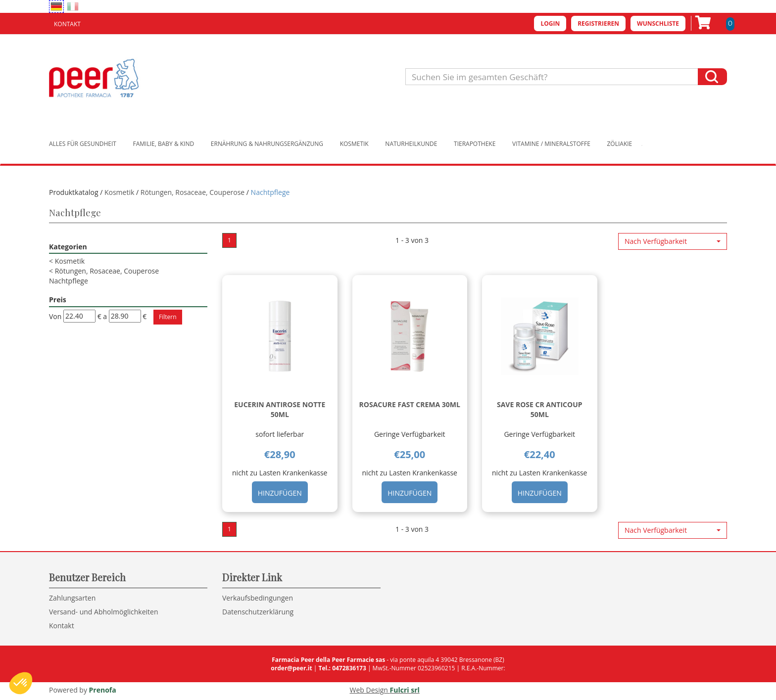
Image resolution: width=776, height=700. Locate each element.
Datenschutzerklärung (258, 612)
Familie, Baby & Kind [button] (164, 144)
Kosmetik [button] (354, 144)
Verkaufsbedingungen (258, 598)
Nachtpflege (69, 281)
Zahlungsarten (72, 598)
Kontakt (67, 24)
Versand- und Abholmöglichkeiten (104, 612)
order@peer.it (291, 668)
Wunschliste (658, 23)
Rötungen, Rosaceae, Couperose (193, 192)
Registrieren (598, 23)
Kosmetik (119, 192)
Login (550, 23)
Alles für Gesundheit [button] (83, 144)
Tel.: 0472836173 (342, 668)
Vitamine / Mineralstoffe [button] (551, 144)
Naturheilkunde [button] (411, 144)
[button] (673, 241)
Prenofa (103, 690)
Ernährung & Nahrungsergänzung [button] (267, 144)
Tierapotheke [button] (475, 144)
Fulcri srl (405, 690)
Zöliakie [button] (620, 144)
